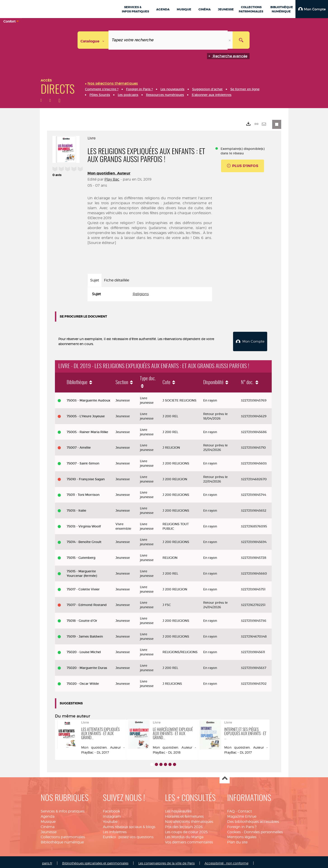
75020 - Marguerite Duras (87, 665)
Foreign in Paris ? (242, 824)
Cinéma (48, 824)
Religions (141, 294)
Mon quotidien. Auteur (109, 173)
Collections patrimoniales (63, 834)
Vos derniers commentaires (189, 840)
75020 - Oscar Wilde (83, 681)
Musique (48, 819)
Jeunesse (49, 830)
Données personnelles (263, 830)
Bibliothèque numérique (62, 840)
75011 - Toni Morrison (83, 492)
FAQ (231, 809)
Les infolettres (115, 830)
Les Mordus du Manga (184, 834)
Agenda (48, 814)
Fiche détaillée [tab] (117, 280)
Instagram (112, 814)
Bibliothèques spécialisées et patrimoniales (95, 861)
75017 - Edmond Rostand (87, 602)
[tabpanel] (150, 294)
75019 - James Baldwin (85, 634)
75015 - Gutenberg (81, 555)
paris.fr (47, 861)
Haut (225, 776)
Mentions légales (242, 834)
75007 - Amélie (79, 445)
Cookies (234, 830)
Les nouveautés (178, 809)
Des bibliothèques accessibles (253, 819)
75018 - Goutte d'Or (82, 618)
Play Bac (112, 179)
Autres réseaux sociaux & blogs (129, 824)
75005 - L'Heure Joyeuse (86, 414)
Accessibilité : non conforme (227, 861)
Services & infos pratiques (63, 809)
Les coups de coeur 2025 (186, 830)
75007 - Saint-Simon (83, 461)
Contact (245, 809)
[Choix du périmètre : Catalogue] (93, 40)
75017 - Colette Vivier (83, 587)
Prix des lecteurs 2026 (184, 824)
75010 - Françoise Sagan (86, 477)
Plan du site (237, 840)
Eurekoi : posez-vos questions (128, 834)
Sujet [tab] (95, 280)
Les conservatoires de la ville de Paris (166, 861)
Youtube (110, 819)
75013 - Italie (76, 508)
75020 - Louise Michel (84, 650)
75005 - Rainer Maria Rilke (87, 429)
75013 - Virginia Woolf (84, 524)
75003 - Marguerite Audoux (88, 398)
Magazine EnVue (242, 814)
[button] (312, 9)
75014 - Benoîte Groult (84, 539)
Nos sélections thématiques (189, 819)
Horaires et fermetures (184, 814)
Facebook (111, 809)
